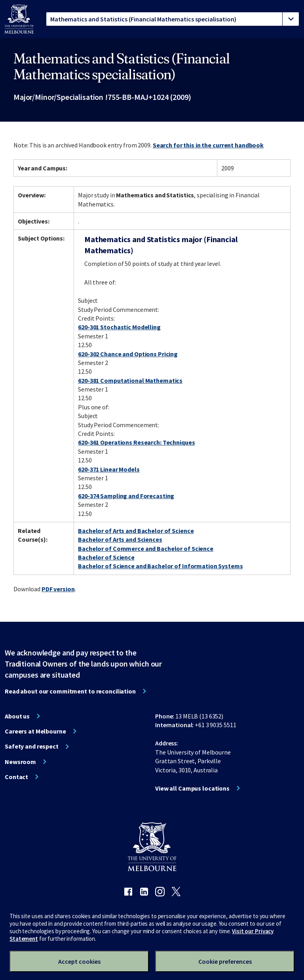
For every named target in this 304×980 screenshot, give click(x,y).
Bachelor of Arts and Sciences (120, 539)
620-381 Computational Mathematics (130, 380)
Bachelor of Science (106, 557)
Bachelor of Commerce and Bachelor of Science (146, 548)
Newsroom (20, 762)
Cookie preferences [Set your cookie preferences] (225, 961)
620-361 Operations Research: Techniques (136, 442)
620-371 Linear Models (109, 469)
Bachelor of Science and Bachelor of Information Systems (160, 566)
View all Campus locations (192, 788)
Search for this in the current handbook (208, 145)
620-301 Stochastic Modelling (119, 327)
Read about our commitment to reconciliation (70, 691)
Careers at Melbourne (35, 731)
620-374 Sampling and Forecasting (126, 496)
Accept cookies (79, 961)
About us (17, 716)
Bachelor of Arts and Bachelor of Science (136, 531)
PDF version (58, 589)
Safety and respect (32, 746)
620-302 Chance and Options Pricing (128, 354)
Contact (16, 777)
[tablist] (173, 19)
